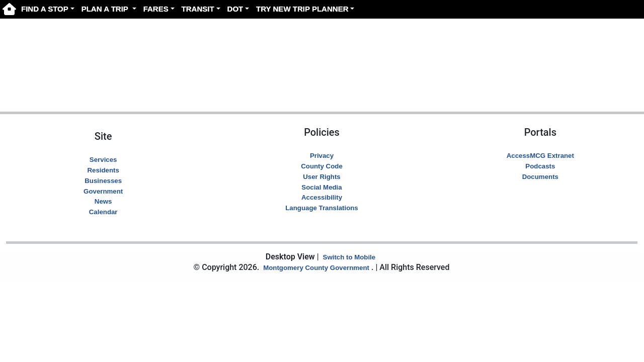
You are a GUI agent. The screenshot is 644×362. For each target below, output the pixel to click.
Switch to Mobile (349, 257)
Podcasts (540, 166)
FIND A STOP (45, 9)
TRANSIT (198, 9)
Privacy (322, 156)
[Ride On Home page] (9, 9)
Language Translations (321, 208)
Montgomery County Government (316, 268)
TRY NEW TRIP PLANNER (302, 9)
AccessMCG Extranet (540, 156)
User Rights (321, 177)
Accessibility (322, 197)
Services (103, 160)
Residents (103, 170)
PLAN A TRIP (106, 9)
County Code (322, 166)
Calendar (103, 212)
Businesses (103, 181)
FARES (156, 9)
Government (103, 191)
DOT (235, 9)
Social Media (321, 187)
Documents (540, 177)
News (103, 201)
